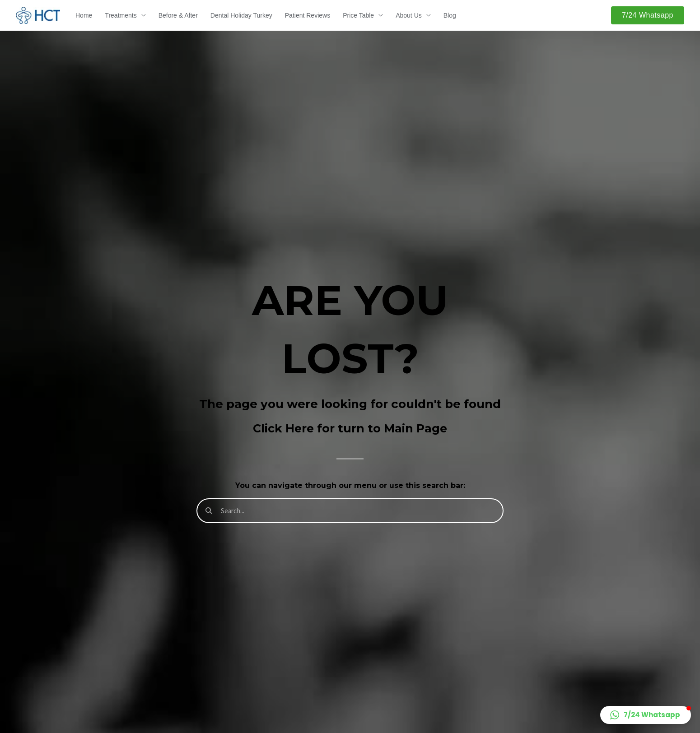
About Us (409, 15)
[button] (648, 15)
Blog (450, 15)
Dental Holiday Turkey (241, 15)
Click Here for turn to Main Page (350, 428)
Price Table (358, 15)
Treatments (121, 15)
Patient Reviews (308, 15)
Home (84, 15)
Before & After (178, 15)
